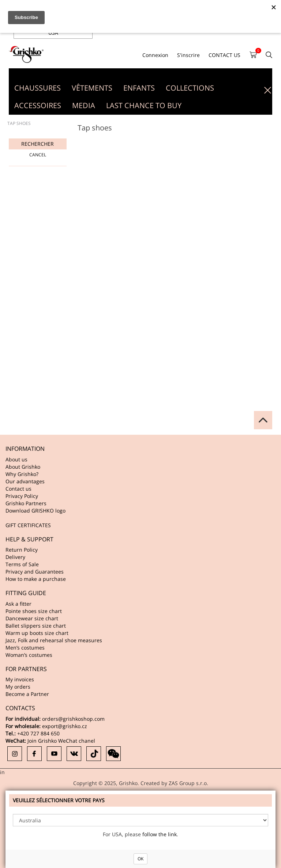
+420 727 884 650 (38, 733)
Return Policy (22, 550)
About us (16, 459)
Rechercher (38, 144)
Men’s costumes (25, 648)
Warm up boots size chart (37, 633)
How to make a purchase (36, 579)
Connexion (155, 55)
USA (53, 33)
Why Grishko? (22, 474)
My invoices (20, 679)
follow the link (160, 834)
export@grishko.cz (65, 726)
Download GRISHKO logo (35, 511)
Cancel (38, 155)
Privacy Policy (22, 496)
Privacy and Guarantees (35, 572)
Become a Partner (27, 694)
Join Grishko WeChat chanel (61, 741)
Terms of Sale (22, 564)
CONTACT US (224, 55)
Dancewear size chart (32, 618)
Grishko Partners (26, 503)
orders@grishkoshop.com (73, 719)
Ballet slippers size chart (36, 626)
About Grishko (23, 467)
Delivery (15, 557)
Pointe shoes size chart (34, 611)
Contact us (18, 489)
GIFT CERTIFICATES (28, 525)
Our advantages (25, 481)
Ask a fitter (18, 604)
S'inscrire (188, 55)
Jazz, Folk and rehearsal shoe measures (54, 640)
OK (140, 859)
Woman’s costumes (29, 655)
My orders (18, 687)
